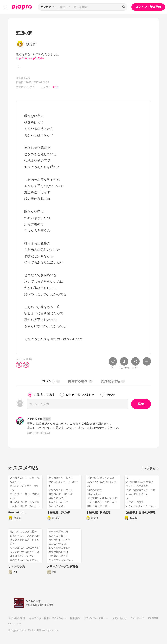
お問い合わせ (120, 618)
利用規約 (75, 618)
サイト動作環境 (16, 618)
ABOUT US (14, 624)
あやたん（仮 (34, 419)
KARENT (153, 618)
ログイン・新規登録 (148, 7)
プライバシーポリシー (96, 618)
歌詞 (56, 87)
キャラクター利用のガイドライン (47, 618)
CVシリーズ (138, 618)
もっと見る (150, 469)
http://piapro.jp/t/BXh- (30, 58)
